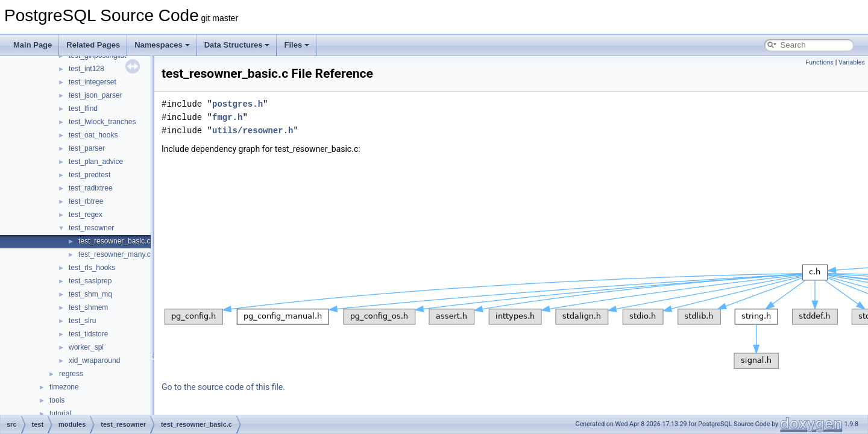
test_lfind (83, 108)
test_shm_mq (90, 294)
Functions (819, 62)
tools (57, 400)
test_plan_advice (96, 162)
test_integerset (93, 82)
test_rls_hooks (92, 268)
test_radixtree (91, 188)
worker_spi (86, 347)
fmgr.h (227, 117)
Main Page (33, 45)
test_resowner (91, 228)
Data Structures (237, 45)
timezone (64, 387)
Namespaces (162, 45)
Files (297, 45)
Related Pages (93, 45)
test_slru (82, 321)
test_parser (87, 148)
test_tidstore (88, 334)
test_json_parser (96, 95)
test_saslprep (90, 281)
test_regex (86, 215)
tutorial (60, 414)
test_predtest (90, 175)
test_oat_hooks (93, 135)
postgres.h (237, 104)
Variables (852, 62)
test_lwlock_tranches (102, 122)
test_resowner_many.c (115, 254)
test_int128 (86, 69)
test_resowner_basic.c (114, 241)
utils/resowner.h (253, 131)
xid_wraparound (94, 360)
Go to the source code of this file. (223, 387)
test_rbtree (86, 201)
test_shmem (88, 307)
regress (71, 374)
